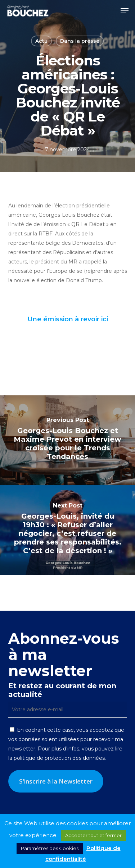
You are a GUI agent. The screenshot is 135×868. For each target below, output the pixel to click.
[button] (125, 11)
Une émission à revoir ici (68, 319)
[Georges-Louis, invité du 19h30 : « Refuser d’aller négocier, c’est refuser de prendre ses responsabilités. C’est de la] (67, 530)
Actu (41, 41)
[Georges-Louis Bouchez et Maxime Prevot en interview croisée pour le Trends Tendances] (67, 440)
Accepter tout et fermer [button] (93, 835)
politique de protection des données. (60, 758)
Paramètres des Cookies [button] (50, 848)
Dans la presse (80, 41)
